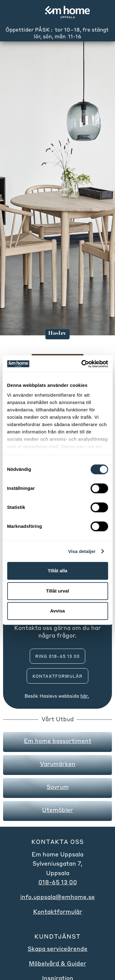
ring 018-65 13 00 (57, 656)
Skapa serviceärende (57, 949)
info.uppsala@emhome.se (57, 897)
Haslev (47, 696)
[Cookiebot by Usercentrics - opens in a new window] (82, 364)
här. (85, 696)
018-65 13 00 (58, 882)
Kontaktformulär (58, 676)
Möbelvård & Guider (57, 963)
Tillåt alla (58, 571)
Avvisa (58, 611)
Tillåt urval (57, 591)
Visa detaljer (82, 551)
